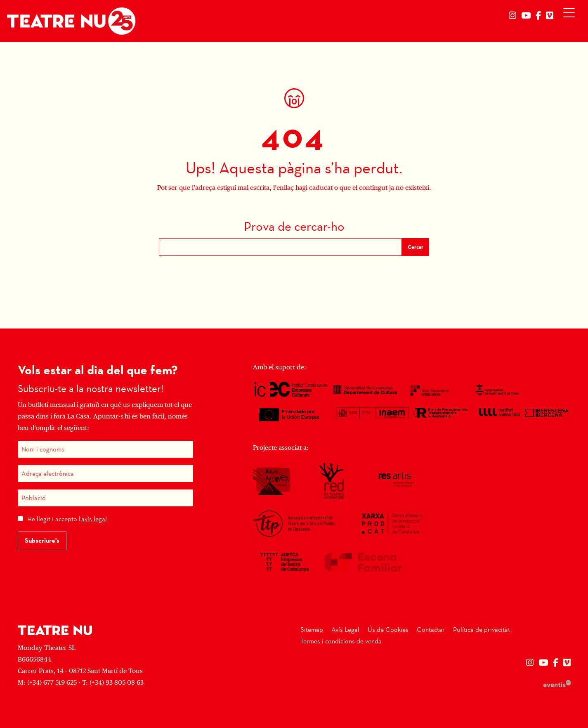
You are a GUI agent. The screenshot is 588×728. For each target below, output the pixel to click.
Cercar (416, 247)
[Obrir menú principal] (571, 15)
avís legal (94, 519)
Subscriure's (42, 540)
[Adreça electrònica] (106, 474)
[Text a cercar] (280, 247)
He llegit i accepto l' (67, 519)
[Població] (106, 498)
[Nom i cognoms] (106, 449)
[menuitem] (512, 16)
